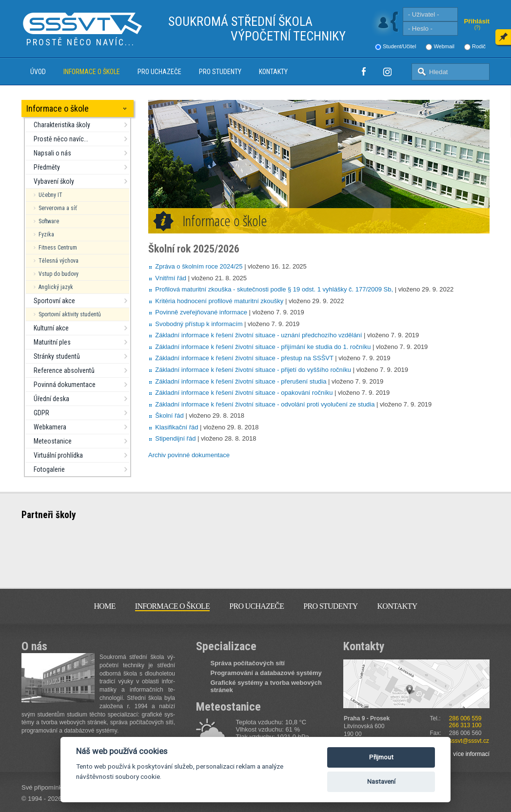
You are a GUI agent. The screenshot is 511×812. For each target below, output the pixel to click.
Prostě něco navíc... (61, 139)
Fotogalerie (49, 469)
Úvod (38, 72)
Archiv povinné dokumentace (189, 455)
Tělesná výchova (59, 261)
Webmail (444, 46)
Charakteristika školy (62, 125)
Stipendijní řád (175, 438)
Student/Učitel (399, 46)
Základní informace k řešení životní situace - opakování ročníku (244, 393)
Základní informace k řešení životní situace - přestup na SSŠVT (244, 358)
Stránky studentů (57, 356)
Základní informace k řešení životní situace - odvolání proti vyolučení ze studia (265, 404)
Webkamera (50, 427)
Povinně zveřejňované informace (201, 312)
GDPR (41, 413)
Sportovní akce (54, 301)
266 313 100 (465, 725)
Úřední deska (51, 399)
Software (49, 221)
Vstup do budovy (59, 274)
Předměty (47, 167)
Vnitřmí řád (171, 278)
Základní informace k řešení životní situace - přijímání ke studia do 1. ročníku (263, 347)
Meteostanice (53, 441)
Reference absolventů (64, 370)
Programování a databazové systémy (266, 673)
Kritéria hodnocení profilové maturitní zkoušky (219, 301)
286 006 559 (465, 718)
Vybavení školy (54, 181)
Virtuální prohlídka (58, 455)
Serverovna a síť (58, 208)
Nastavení (381, 782)
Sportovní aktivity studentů (70, 314)
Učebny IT (50, 195)
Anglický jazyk (56, 287)
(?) (477, 28)
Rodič (479, 46)
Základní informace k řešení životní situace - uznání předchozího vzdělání (258, 335)
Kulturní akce (51, 328)
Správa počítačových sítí (248, 663)
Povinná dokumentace (65, 385)
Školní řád (169, 416)
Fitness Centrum (58, 248)
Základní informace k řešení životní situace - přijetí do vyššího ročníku (253, 370)
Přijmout (381, 757)
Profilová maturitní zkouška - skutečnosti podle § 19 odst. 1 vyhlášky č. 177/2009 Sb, (274, 289)
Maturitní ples (52, 342)
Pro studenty (220, 72)
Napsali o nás (52, 153)
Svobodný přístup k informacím (199, 324)
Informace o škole (92, 72)
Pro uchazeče (159, 72)
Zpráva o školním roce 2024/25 (199, 266)
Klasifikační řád (177, 427)
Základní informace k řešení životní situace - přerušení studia (241, 381)
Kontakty (273, 72)
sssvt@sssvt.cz (469, 741)
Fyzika (46, 234)
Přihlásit (477, 21)
